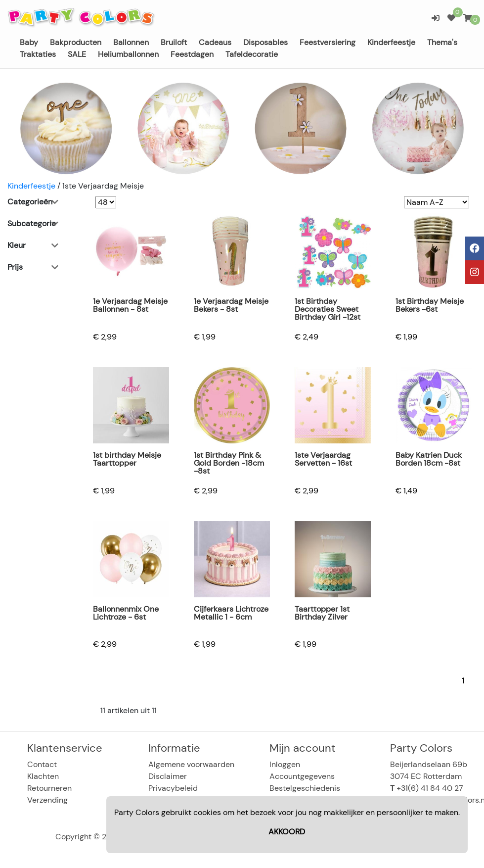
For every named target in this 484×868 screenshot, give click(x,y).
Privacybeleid (173, 788)
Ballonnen (131, 42)
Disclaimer (168, 776)
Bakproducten (76, 42)
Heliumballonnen (128, 54)
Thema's (442, 42)
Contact (42, 764)
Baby (29, 42)
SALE (77, 54)
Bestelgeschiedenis (305, 788)
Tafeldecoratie (252, 54)
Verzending (47, 800)
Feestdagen (192, 54)
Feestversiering (328, 42)
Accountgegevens (302, 776)
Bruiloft (174, 42)
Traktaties (38, 54)
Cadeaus (215, 42)
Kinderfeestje (391, 42)
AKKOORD (287, 832)
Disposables (265, 42)
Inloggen (285, 764)
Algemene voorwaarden (191, 764)
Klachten (43, 776)
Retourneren (49, 788)
